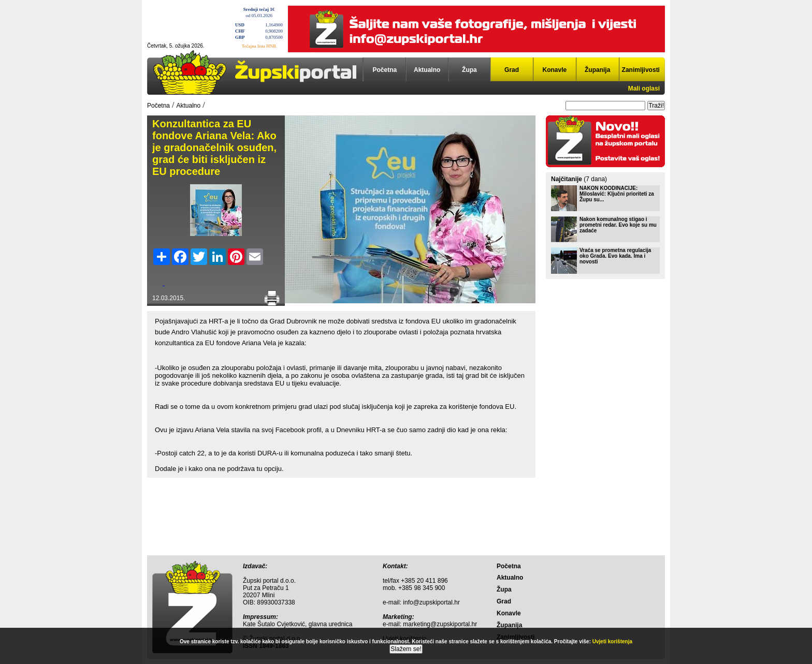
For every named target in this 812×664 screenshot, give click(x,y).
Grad (512, 70)
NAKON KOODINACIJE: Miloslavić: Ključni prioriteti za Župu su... (617, 194)
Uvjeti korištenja (612, 641)
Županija (597, 70)
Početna (385, 70)
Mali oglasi (644, 88)
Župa (469, 70)
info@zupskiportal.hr (431, 602)
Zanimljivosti (641, 70)
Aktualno (427, 70)
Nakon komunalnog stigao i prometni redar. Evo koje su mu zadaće (618, 225)
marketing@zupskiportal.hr (440, 624)
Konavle (555, 70)
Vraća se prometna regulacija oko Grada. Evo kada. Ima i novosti (615, 256)
